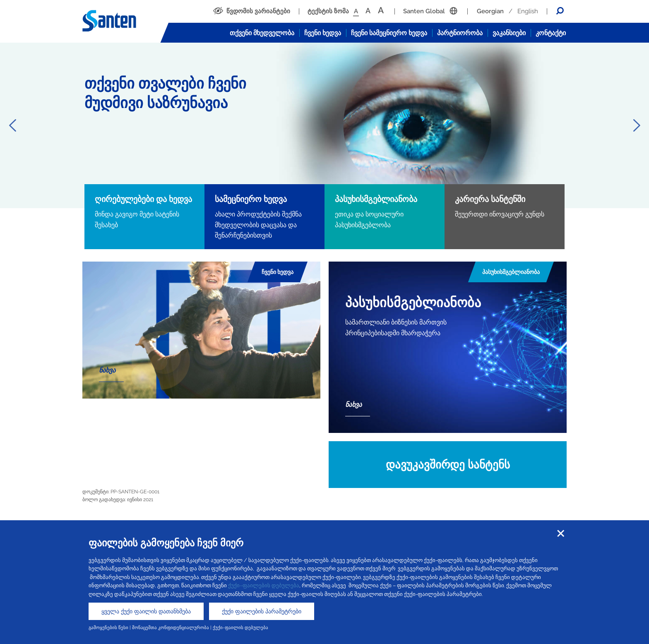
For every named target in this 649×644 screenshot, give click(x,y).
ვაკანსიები (509, 33)
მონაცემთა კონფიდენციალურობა (171, 627)
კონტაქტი (551, 33)
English (528, 11)
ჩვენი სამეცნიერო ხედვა (389, 33)
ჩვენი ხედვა (323, 33)
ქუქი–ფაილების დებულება (264, 585)
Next (637, 125)
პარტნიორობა (460, 33)
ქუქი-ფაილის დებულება (240, 627)
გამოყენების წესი (108, 627)
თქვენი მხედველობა (262, 33)
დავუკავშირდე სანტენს (448, 465)
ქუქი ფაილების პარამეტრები (262, 611)
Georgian (490, 11)
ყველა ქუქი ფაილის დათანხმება (146, 611)
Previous (12, 125)
